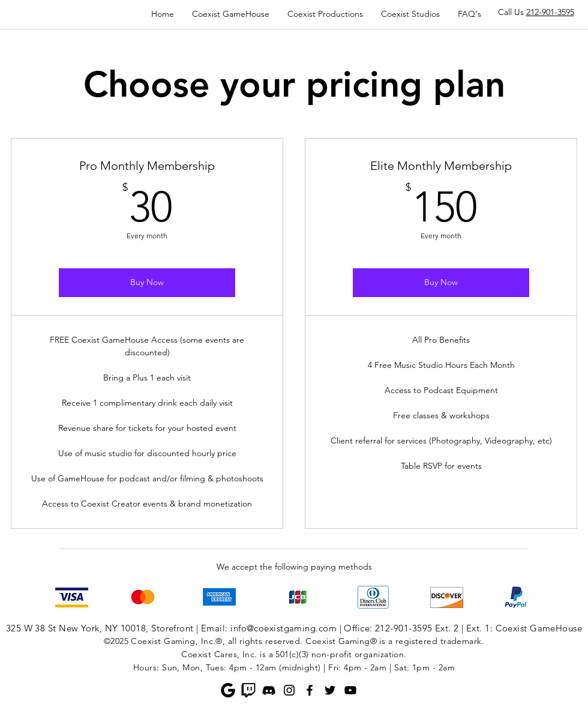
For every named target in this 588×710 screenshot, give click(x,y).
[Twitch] (248, 690)
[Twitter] (330, 690)
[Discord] (269, 690)
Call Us (536, 12)
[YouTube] (350, 690)
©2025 (116, 641)
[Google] (228, 690)
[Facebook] (310, 690)
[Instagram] (289, 690)
